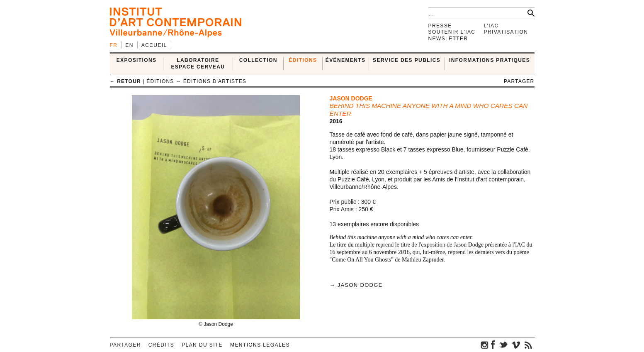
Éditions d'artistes (215, 81)
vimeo (516, 345)
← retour (125, 81)
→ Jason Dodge (356, 285)
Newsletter (448, 39)
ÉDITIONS (303, 60)
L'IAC (491, 26)
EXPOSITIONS (137, 60)
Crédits (161, 345)
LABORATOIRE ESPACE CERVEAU (198, 63)
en (129, 45)
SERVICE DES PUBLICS (407, 60)
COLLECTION (258, 60)
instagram (485, 345)
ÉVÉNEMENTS (346, 60)
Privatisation (506, 32)
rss (528, 345)
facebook (493, 345)
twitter (503, 345)
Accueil (154, 45)
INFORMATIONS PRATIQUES (490, 60)
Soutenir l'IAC (452, 32)
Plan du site (202, 345)
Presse (440, 26)
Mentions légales (260, 345)
